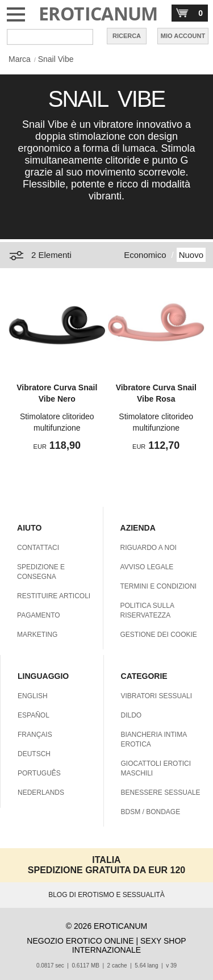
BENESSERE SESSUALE (161, 793)
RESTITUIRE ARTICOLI (54, 596)
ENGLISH (33, 696)
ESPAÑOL (34, 715)
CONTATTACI (38, 548)
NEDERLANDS (41, 793)
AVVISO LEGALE (147, 567)
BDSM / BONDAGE (151, 812)
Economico (145, 255)
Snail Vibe (56, 59)
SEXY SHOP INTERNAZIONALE (129, 945)
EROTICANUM (98, 13)
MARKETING (37, 635)
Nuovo (191, 255)
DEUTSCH (34, 754)
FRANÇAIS (35, 735)
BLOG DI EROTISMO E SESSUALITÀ (106, 895)
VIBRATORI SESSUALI (157, 696)
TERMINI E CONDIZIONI (159, 586)
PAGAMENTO (39, 615)
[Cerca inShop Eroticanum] (50, 37)
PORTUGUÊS (39, 773)
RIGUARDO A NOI (149, 548)
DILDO (131, 715)
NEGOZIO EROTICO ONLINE (80, 941)
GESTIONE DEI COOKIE (159, 635)
